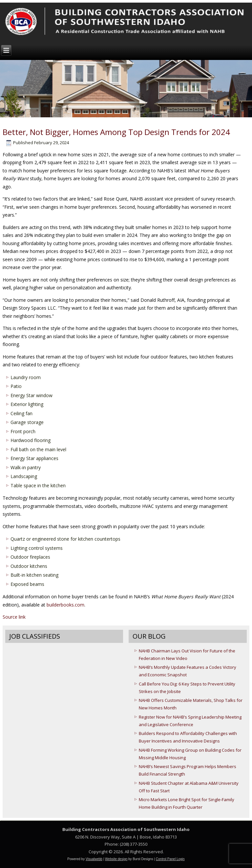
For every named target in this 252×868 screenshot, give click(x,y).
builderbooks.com (65, 605)
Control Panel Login (170, 859)
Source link (14, 617)
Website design (116, 859)
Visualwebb (94, 859)
